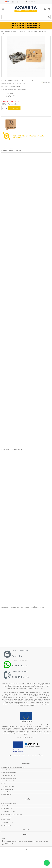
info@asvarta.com (19, 2)
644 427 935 (31, 2)
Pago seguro (6, 820)
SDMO (4, 784)
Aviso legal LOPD (7, 809)
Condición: (19, 83)
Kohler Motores (7, 795)
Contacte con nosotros (9, 803)
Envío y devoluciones (9, 811)
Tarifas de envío (8, 148)
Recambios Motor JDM (9, 775)
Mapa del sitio (7, 825)
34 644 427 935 (9, 844)
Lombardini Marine (8, 789)
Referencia (4, 83)
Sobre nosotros (7, 817)
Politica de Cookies (8, 822)
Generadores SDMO (8, 786)
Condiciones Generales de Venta (12, 814)
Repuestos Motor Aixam (9, 778)
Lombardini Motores (8, 792)
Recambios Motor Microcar (10, 770)
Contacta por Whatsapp (20, 660)
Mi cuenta (26, 830)
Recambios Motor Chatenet (10, 781)
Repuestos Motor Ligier (9, 773)
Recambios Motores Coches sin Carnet (14, 767)
